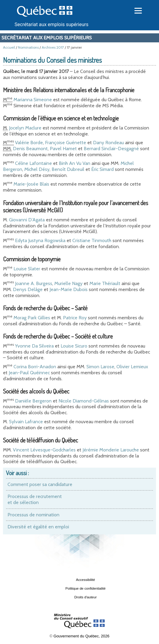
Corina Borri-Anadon (35, 367)
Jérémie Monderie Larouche (111, 450)
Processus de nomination (33, 515)
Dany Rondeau (108, 143)
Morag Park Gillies (32, 318)
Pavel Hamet (63, 149)
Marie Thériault (105, 283)
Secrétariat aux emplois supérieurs (52, 24)
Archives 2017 (53, 47)
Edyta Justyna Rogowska (40, 240)
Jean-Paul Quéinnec (29, 373)
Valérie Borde (29, 143)
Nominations (28, 47)
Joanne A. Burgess (34, 283)
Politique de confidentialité (85, 588)
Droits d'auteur (86, 597)
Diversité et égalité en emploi (38, 527)
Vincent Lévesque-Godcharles (44, 450)
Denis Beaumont (30, 149)
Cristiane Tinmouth (92, 240)
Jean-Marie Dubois (69, 289)
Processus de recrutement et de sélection (35, 499)
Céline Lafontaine (33, 163)
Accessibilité (85, 580)
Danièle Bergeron (33, 401)
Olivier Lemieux (132, 367)
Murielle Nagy (68, 283)
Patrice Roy (75, 318)
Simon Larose (100, 367)
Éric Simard (102, 169)
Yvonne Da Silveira (34, 346)
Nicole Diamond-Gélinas (84, 401)
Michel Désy (37, 169)
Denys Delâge (28, 289)
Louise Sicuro (74, 346)
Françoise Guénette (66, 143)
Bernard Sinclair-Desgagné (111, 149)
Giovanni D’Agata (27, 220)
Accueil (9, 47)
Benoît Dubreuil (68, 169)
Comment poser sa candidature (40, 484)
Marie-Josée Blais (31, 184)
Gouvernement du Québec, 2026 (81, 636)
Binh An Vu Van (75, 163)
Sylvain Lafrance (26, 422)
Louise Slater (27, 269)
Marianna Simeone (33, 100)
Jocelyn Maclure (25, 128)
